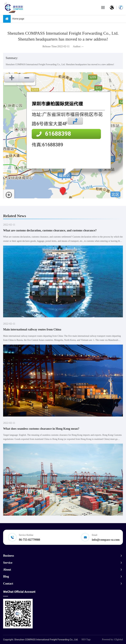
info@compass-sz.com (106, 540)
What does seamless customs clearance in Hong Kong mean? (41, 429)
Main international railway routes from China (32, 329)
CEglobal (119, 639)
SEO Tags (86, 639)
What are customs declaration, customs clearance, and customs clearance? (50, 230)
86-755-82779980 (29, 540)
